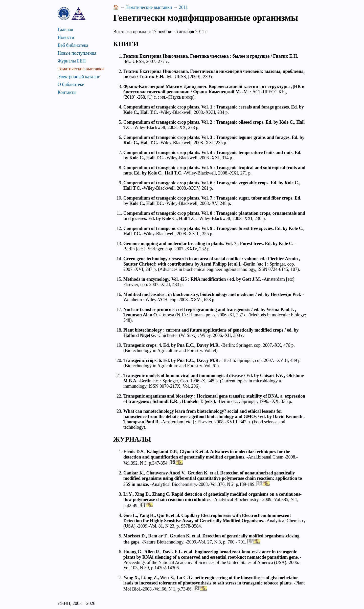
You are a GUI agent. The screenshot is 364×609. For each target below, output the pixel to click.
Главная (65, 30)
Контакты (67, 92)
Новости (66, 37)
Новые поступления (77, 53)
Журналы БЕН (72, 61)
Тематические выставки (81, 69)
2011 (183, 7)
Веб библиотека (73, 45)
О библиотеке (71, 84)
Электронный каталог (79, 77)
